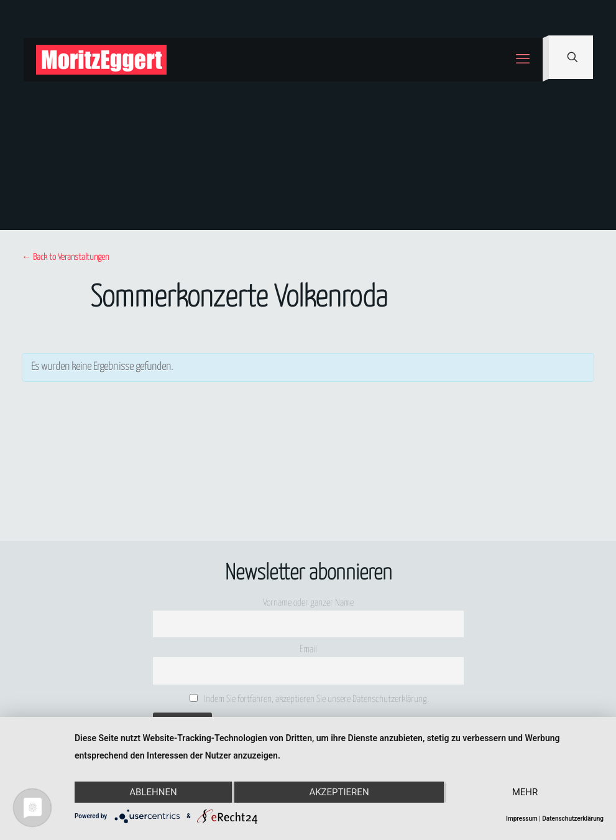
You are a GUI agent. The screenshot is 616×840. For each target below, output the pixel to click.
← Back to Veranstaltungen (65, 257)
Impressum (522, 819)
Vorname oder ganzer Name (308, 603)
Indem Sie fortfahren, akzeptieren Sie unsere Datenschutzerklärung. (309, 699)
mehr (525, 792)
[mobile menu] (523, 60)
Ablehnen (153, 792)
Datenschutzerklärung (573, 819)
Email (308, 649)
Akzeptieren (339, 792)
